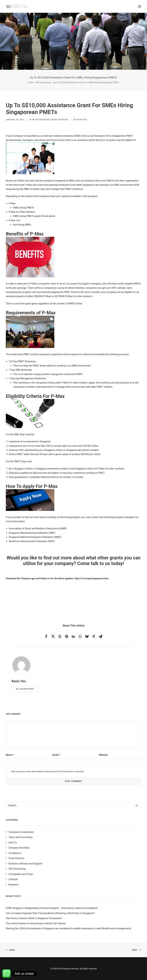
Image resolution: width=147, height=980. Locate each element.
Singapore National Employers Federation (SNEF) (35, 537)
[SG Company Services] (17, 6)
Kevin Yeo (82, 120)
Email (56, 755)
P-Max (20, 181)
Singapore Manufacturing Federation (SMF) (32, 533)
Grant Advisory (60, 120)
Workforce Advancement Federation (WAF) (32, 541)
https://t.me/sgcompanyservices (92, 578)
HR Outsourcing (43, 82)
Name (10, 755)
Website (103, 755)
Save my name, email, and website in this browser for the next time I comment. (48, 771)
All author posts (25, 689)
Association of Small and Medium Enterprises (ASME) (38, 528)
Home (31, 82)
